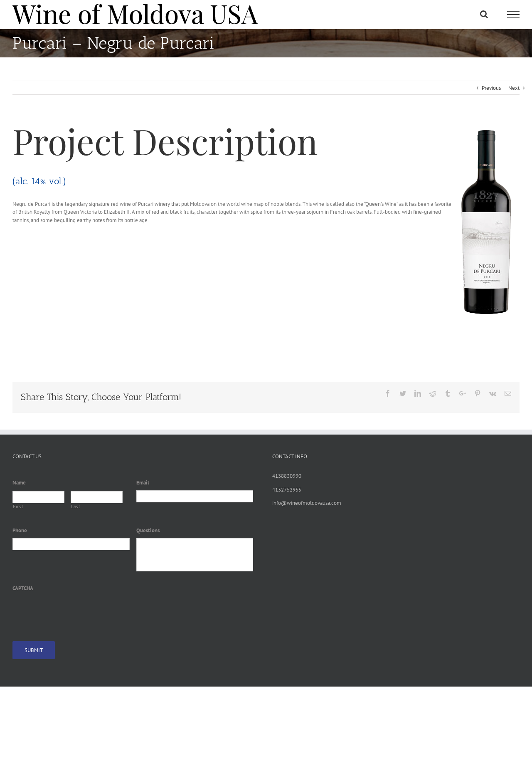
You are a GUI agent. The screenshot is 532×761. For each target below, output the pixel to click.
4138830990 (287, 476)
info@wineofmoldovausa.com (307, 503)
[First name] (38, 497)
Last (76, 507)
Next (514, 88)
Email (143, 483)
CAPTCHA (23, 588)
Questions (148, 531)
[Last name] (97, 497)
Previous (491, 88)
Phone (20, 531)
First (18, 507)
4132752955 (287, 490)
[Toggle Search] (484, 14)
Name (19, 483)
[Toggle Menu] (513, 15)
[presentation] (76, 612)
